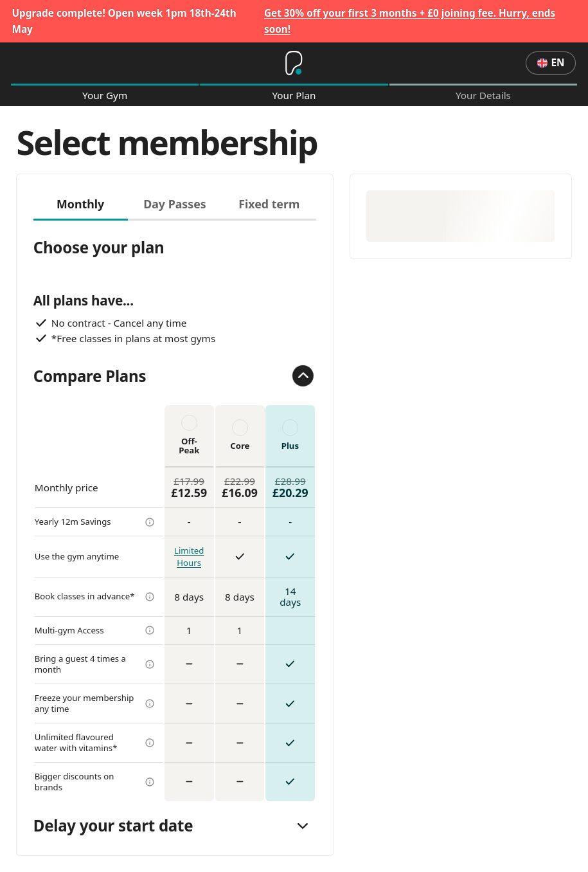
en (551, 62)
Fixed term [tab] (269, 204)
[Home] (294, 63)
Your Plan (294, 95)
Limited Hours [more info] (189, 556)
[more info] (150, 522)
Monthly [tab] (80, 204)
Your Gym (105, 95)
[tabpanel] (175, 511)
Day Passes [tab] (175, 204)
